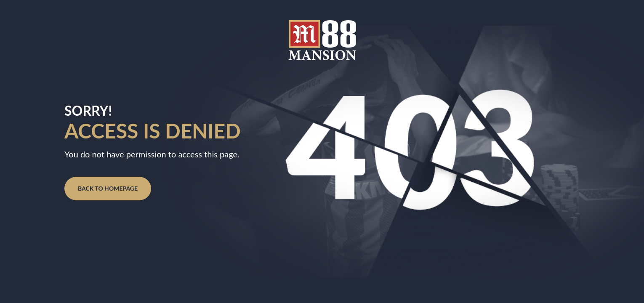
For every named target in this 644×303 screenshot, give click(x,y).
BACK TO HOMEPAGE (108, 188)
